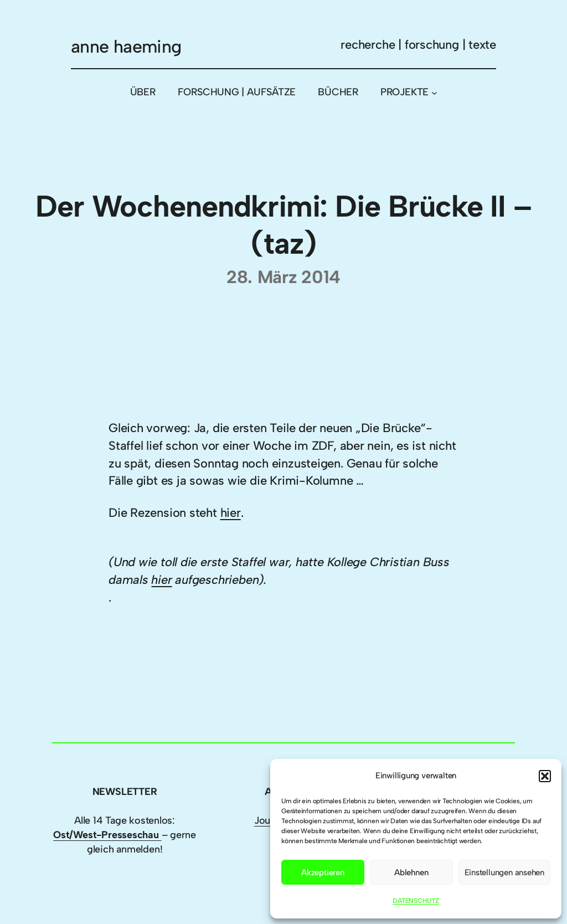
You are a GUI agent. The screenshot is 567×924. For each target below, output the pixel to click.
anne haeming (126, 47)
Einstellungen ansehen (504, 872)
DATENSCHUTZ (416, 901)
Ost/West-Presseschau (107, 835)
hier (231, 513)
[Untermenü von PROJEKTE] (434, 92)
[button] (545, 776)
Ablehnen (411, 872)
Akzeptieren (323, 872)
